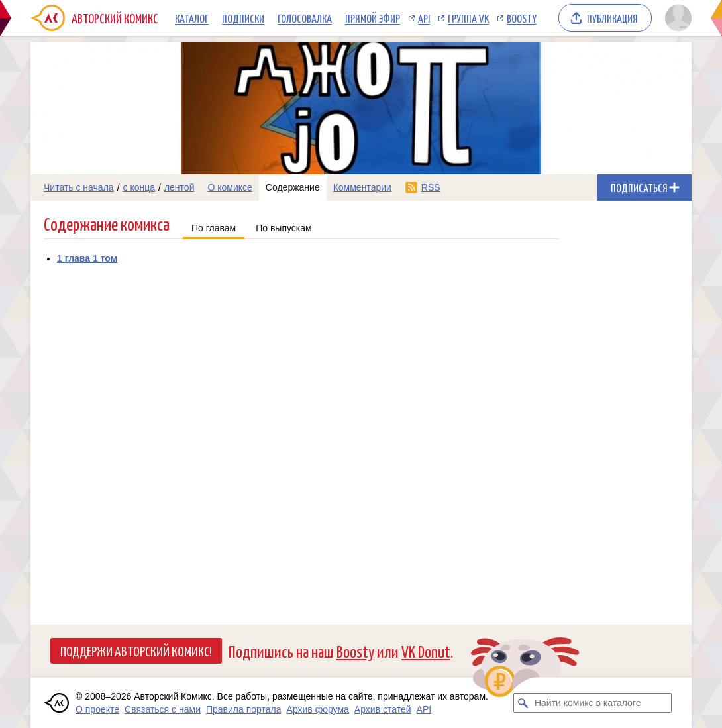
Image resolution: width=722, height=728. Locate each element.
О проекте (97, 709)
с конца (139, 187)
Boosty (522, 18)
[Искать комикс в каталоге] (523, 703)
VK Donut (426, 651)
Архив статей (383, 709)
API (424, 18)
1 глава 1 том (87, 258)
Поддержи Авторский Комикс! (136, 650)
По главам (214, 228)
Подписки (243, 18)
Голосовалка (305, 18)
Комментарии (362, 187)
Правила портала (244, 709)
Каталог (192, 18)
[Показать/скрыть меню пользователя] (676, 18)
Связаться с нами (163, 709)
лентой (180, 187)
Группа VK (468, 18)
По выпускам (284, 228)
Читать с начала (79, 187)
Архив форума (318, 709)
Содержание (293, 187)
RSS (431, 187)
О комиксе (230, 187)
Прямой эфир (373, 18)
